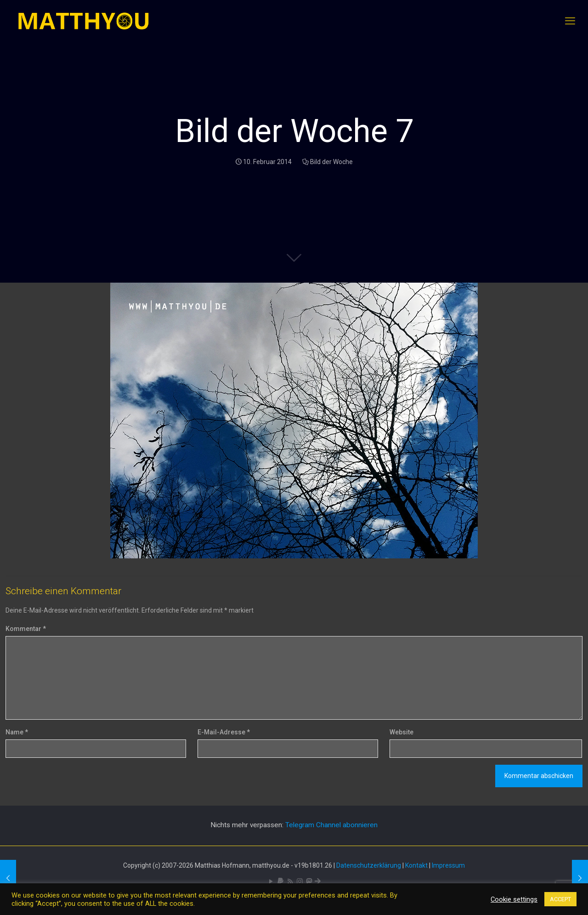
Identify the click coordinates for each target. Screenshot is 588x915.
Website (401, 732)
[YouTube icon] (271, 881)
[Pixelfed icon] (300, 881)
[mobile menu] (570, 21)
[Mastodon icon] (309, 881)
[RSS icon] (290, 881)
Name (17, 732)
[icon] (280, 881)
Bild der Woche (331, 162)
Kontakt (416, 865)
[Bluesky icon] (318, 881)
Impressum (448, 865)
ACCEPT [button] (560, 899)
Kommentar (26, 629)
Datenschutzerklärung (369, 865)
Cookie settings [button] (514, 899)
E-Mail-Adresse (224, 732)
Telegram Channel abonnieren (331, 825)
